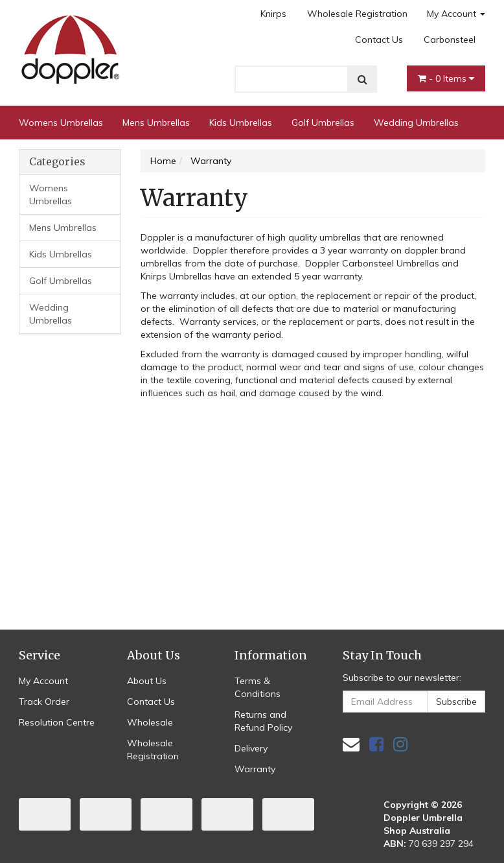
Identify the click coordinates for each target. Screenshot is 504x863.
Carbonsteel (450, 40)
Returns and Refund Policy (263, 721)
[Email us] (351, 744)
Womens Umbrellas (61, 123)
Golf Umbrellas (323, 123)
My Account (456, 14)
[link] (376, 744)
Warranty (255, 769)
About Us (147, 681)
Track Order (44, 702)
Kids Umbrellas (241, 123)
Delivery (251, 748)
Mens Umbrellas (156, 123)
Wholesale (150, 722)
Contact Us (379, 40)
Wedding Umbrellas (416, 123)
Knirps (273, 14)
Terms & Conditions (258, 687)
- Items (446, 78)
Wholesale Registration (357, 14)
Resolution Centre (57, 722)
